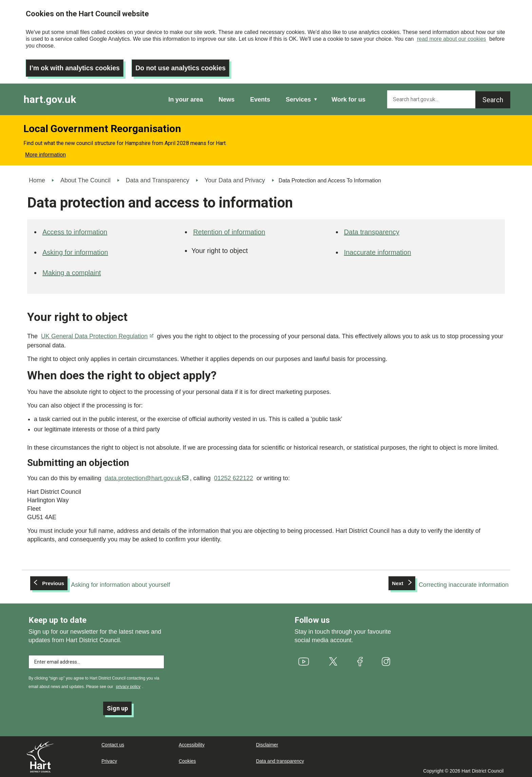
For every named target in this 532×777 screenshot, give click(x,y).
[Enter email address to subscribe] (96, 660)
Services (298, 98)
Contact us (113, 744)
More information (45, 153)
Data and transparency (280, 760)
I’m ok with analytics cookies (76, 66)
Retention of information (229, 230)
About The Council (85, 179)
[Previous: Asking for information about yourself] (101, 583)
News (226, 98)
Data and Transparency (158, 179)
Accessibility (192, 744)
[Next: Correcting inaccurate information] (448, 583)
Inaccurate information (378, 251)
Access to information (75, 230)
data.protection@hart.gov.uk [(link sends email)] (146, 476)
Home (37, 179)
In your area (186, 98)
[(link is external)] (304, 659)
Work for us (348, 98)
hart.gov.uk (50, 98)
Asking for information (75, 251)
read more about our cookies (452, 39)
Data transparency (372, 230)
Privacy (109, 760)
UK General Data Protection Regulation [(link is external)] (97, 335)
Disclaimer (267, 744)
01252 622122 (234, 476)
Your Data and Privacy (235, 179)
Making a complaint (72, 271)
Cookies (187, 760)
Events (260, 98)
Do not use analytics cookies (185, 66)
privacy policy (128, 685)
